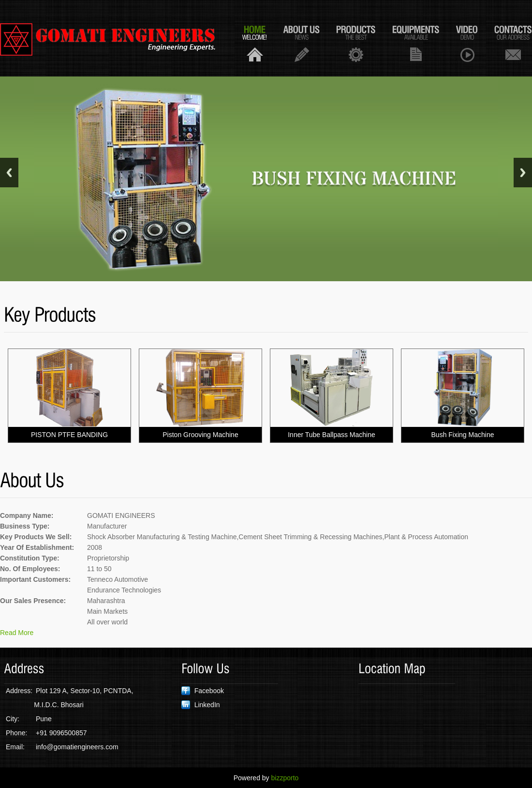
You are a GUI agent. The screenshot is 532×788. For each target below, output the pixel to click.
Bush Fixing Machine (463, 435)
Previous (9, 173)
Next (523, 173)
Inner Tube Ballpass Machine (332, 435)
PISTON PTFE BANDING (69, 435)
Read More (17, 633)
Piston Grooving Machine (200, 435)
